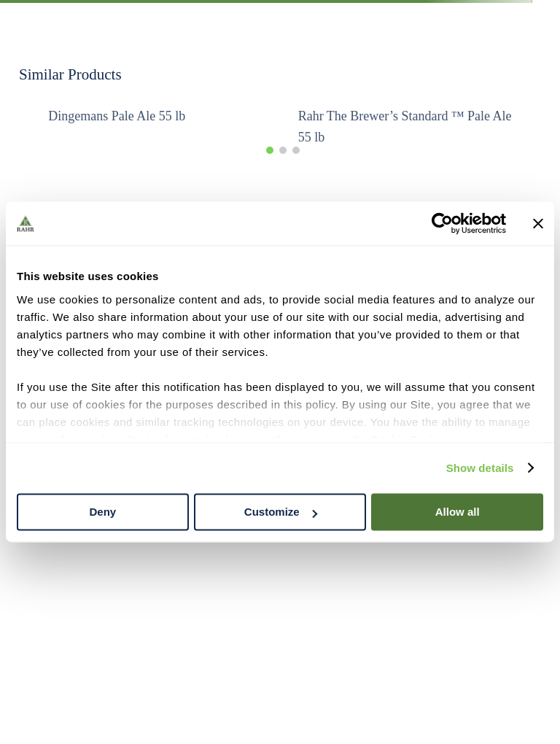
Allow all (458, 512)
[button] (270, 150)
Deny (102, 512)
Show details (480, 468)
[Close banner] (538, 223)
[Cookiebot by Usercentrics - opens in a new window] (442, 223)
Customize (281, 512)
